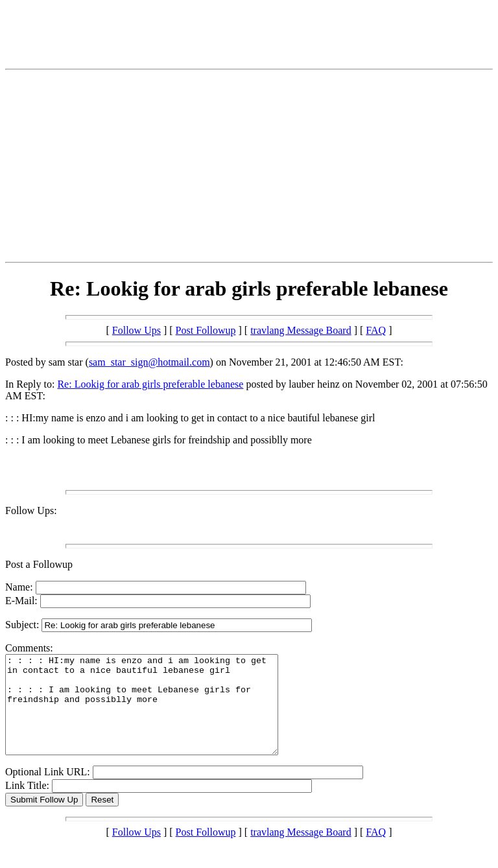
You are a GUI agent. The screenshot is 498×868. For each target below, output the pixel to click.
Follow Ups (136, 330)
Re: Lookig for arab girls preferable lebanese (150, 384)
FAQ (376, 330)
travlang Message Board (301, 330)
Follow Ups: (31, 510)
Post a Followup (39, 564)
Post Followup (206, 330)
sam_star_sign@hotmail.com (149, 362)
